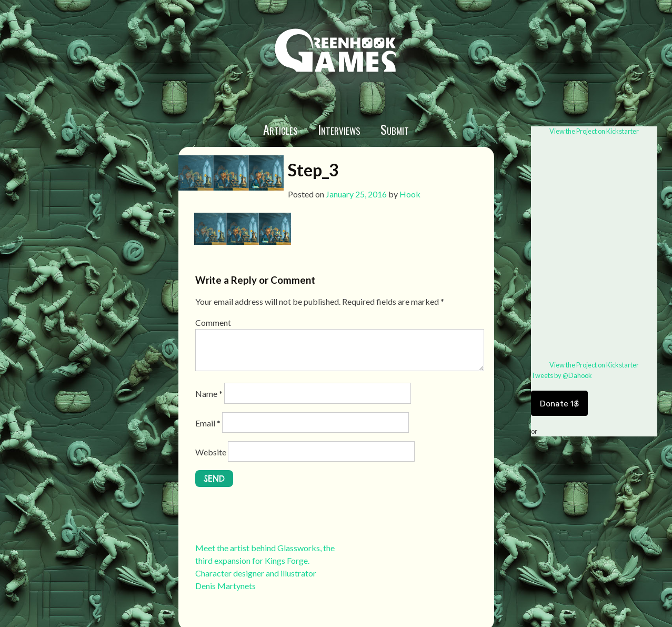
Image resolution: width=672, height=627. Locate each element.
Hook (410, 194)
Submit (395, 129)
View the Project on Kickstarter (594, 131)
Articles (280, 129)
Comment (213, 322)
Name (209, 394)
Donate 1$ (559, 403)
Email (208, 423)
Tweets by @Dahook (561, 375)
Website (211, 452)
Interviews (339, 129)
